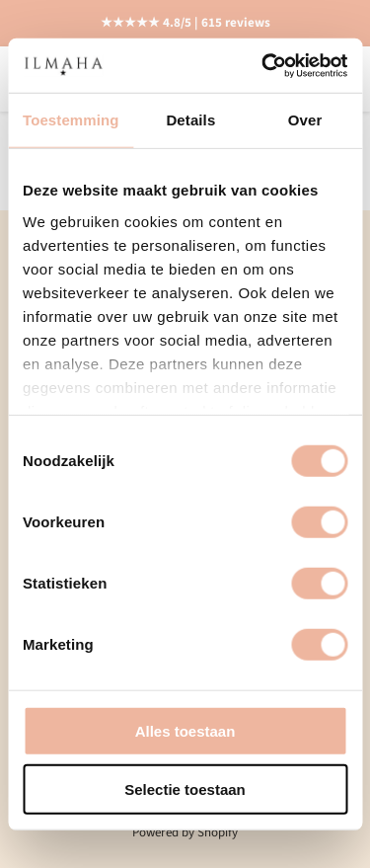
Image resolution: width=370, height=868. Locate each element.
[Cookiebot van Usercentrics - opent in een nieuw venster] (263, 65)
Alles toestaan (185, 731)
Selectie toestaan (185, 789)
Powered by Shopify (185, 832)
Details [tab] (190, 120)
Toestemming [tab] (71, 120)
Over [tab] (305, 120)
